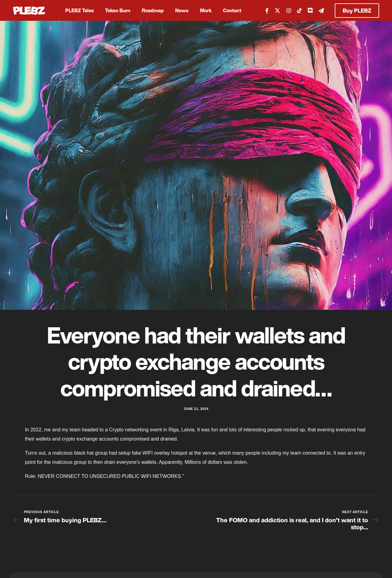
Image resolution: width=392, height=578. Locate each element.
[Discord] (310, 10)
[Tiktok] (299, 10)
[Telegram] (321, 10)
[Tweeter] (277, 10)
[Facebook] (267, 10)
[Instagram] (289, 10)
